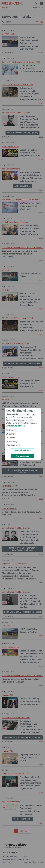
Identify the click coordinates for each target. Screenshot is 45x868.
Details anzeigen (14, 445)
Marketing (13, 442)
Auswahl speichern (22, 450)
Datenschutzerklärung (15, 426)
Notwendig (13, 430)
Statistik (12, 438)
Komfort (12, 434)
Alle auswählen (23, 456)
